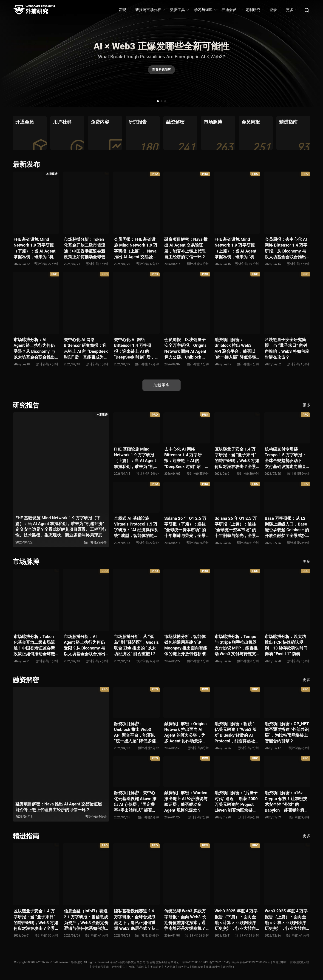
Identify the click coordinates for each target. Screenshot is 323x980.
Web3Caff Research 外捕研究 (70, 962)
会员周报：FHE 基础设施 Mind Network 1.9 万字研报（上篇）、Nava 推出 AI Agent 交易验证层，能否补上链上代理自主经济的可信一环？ (136, 248)
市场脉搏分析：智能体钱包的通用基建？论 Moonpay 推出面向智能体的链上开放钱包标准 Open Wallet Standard (186, 645)
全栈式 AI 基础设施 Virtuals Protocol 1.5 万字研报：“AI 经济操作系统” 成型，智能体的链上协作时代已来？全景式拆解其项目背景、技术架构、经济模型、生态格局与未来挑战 (136, 527)
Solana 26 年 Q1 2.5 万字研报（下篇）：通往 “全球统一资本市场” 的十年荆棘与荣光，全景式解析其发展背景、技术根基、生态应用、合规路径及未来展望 (185, 527)
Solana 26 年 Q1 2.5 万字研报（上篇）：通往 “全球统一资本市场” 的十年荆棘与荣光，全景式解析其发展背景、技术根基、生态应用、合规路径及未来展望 (236, 527)
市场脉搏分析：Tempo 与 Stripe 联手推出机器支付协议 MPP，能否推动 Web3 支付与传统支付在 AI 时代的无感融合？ (236, 645)
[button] (158, 101)
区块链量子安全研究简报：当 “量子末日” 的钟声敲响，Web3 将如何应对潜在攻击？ (287, 348)
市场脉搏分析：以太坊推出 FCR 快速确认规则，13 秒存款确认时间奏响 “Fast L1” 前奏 (286, 645)
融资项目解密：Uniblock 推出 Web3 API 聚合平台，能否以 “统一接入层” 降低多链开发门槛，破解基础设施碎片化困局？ (235, 349)
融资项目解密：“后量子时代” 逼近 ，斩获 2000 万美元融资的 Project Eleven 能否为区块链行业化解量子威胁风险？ (236, 802)
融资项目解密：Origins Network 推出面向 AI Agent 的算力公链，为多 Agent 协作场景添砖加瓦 (185, 733)
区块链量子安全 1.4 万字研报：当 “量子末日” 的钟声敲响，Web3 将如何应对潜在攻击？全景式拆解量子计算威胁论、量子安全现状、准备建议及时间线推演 (237, 458)
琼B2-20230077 (200, 962)
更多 (291, 10)
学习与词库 (205, 10)
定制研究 (255, 10)
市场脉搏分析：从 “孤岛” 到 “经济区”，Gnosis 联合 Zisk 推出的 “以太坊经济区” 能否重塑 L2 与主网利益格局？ (136, 645)
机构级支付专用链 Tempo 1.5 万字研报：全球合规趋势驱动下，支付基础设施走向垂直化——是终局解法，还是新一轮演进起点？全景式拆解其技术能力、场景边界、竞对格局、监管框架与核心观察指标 (286, 458)
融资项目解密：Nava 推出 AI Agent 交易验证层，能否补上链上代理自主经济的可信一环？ (186, 248)
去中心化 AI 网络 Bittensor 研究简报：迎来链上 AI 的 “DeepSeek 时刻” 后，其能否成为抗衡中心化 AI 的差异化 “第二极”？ (86, 349)
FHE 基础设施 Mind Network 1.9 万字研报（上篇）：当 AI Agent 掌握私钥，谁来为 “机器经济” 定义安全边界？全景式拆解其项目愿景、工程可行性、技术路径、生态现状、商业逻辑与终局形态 (237, 248)
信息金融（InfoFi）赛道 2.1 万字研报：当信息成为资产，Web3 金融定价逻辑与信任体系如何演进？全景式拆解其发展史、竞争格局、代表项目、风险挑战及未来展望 (86, 920)
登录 (273, 10)
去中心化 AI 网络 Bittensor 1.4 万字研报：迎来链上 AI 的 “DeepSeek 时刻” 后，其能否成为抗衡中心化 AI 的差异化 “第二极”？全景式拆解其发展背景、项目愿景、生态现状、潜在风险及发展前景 (135, 349)
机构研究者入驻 (84, 967)
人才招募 (181, 967)
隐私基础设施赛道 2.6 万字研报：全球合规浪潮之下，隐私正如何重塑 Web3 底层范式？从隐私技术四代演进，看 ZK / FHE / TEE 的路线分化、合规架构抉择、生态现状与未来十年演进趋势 (136, 920)
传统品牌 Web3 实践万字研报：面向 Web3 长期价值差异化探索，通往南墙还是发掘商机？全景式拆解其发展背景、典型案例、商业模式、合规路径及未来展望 (185, 920)
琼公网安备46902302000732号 (263, 962)
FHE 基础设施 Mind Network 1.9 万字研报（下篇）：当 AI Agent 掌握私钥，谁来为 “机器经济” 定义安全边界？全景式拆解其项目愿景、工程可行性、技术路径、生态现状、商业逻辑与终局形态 (36, 248)
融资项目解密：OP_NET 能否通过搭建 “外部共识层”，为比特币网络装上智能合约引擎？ (287, 732)
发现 (122, 10)
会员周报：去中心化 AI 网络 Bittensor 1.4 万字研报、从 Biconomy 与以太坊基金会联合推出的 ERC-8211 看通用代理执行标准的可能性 (286, 248)
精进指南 (26, 836)
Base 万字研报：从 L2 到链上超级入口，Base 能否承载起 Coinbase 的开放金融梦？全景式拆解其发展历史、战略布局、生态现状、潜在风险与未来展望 (287, 527)
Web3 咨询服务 (147, 967)
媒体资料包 (227, 967)
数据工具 (179, 10)
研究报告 (26, 405)
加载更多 (161, 385)
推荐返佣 (166, 967)
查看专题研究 (161, 71)
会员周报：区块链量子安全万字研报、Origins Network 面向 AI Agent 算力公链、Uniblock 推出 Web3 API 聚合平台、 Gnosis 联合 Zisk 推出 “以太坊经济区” (185, 349)
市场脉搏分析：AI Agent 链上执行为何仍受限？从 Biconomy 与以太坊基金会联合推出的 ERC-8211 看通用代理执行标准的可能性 (34, 349)
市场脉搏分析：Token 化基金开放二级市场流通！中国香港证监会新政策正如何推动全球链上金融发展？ (85, 248)
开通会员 (229, 10)
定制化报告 (126, 967)
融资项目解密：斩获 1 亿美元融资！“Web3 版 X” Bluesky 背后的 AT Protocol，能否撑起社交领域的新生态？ (237, 733)
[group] (30, 133)
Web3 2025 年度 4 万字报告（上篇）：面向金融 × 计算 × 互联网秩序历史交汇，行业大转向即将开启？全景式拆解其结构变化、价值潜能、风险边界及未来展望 (286, 920)
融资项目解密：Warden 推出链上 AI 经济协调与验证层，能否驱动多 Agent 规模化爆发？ (186, 801)
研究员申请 (294, 962)
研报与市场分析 (150, 10)
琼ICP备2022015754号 (226, 962)
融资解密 (26, 680)
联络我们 (243, 967)
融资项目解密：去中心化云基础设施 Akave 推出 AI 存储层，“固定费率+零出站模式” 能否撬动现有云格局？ (135, 802)
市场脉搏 (26, 562)
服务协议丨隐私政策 (203, 967)
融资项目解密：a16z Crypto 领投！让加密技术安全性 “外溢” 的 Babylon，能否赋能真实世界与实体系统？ (287, 802)
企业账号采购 (107, 967)
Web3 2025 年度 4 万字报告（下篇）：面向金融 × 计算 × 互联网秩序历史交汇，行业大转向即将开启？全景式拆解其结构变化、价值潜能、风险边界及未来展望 (236, 920)
